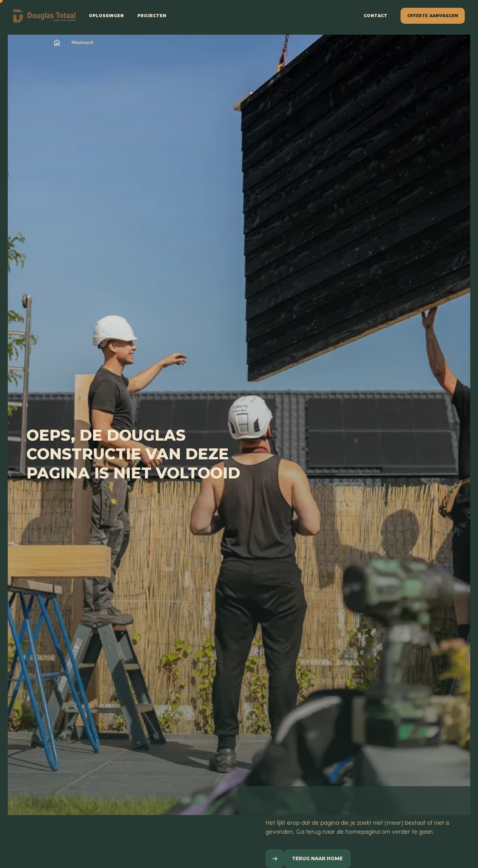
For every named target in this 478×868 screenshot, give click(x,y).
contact (375, 16)
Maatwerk (83, 42)
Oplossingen (106, 16)
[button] (433, 16)
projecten (152, 16)
